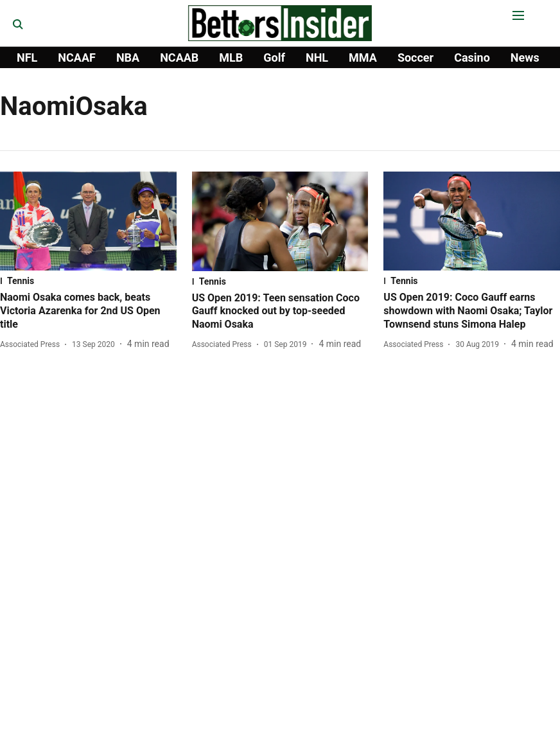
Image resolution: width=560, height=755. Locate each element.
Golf (274, 58)
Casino (472, 58)
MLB (231, 58)
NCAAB (179, 58)
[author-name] (32, 344)
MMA (363, 58)
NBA (128, 58)
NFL (27, 58)
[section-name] (88, 281)
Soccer (416, 58)
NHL (317, 58)
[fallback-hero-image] (88, 221)
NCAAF (77, 58)
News (525, 58)
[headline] (88, 311)
